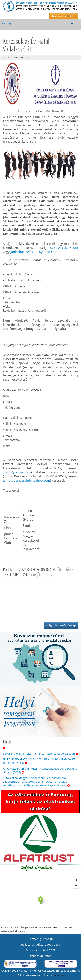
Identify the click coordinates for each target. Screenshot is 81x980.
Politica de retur (41, 956)
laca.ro (58, 975)
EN (10, 24)
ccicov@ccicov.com (64, 248)
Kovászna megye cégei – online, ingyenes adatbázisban (40, 754)
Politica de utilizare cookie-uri (40, 945)
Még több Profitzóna (61, 625)
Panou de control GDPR (41, 950)
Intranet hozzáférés (64, 16)
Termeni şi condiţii (41, 939)
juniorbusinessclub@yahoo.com (34, 252)
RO (4, 24)
